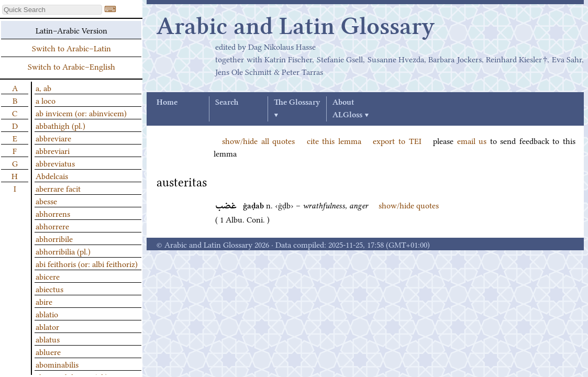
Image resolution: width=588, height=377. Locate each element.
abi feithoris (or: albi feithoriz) (87, 263)
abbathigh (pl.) (60, 125)
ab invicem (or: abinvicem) (81, 113)
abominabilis (57, 364)
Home (167, 103)
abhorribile (54, 238)
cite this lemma (334, 140)
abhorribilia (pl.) (63, 251)
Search (227, 103)
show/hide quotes (409, 205)
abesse (46, 201)
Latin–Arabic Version (71, 30)
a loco (46, 100)
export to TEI (397, 140)
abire (44, 301)
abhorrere (52, 226)
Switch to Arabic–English (71, 66)
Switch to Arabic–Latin (71, 48)
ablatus (48, 339)
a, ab (43, 87)
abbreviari (53, 150)
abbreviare (53, 138)
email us (472, 140)
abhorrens (53, 213)
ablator (47, 326)
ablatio (47, 314)
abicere (48, 276)
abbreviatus (55, 163)
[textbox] (52, 10)
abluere (48, 351)
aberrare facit (58, 188)
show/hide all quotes (258, 140)
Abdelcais (52, 175)
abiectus (49, 289)
